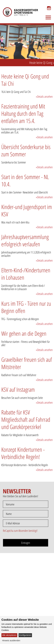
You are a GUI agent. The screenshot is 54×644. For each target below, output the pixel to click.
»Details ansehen (44, 97)
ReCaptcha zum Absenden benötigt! (20, 531)
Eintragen (26, 543)
